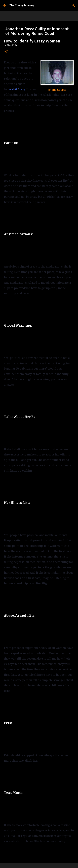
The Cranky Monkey (22, 5)
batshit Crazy (16, 89)
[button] (6, 52)
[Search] (73, 5)
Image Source (57, 90)
